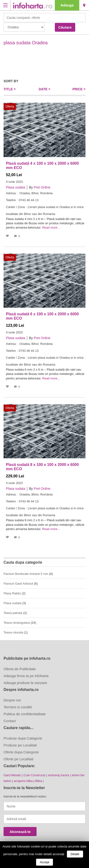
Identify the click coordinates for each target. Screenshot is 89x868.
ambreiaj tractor (59, 775)
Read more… (51, 227)
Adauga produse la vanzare (25, 683)
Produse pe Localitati (20, 745)
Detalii (75, 854)
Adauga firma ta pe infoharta (26, 676)
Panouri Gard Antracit (18, 584)
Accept (45, 862)
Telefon (11, 200)
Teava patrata (13, 613)
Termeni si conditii (18, 707)
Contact (10, 721)
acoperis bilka (23, 781)
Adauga (67, 5)
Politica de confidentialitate (25, 714)
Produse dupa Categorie (23, 738)
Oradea (84, 5)
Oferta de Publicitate (20, 669)
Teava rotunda (13, 632)
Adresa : (12, 193)
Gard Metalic (12, 775)
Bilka (38, 781)
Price (79, 89)
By (31, 187)
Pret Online (42, 187)
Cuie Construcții (34, 775)
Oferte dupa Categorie (21, 752)
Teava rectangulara (17, 623)
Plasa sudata (16, 187)
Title (10, 89)
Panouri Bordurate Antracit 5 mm (26, 574)
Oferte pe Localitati (19, 759)
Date (44, 89)
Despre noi (12, 700)
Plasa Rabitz (12, 593)
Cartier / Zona (15, 207)
